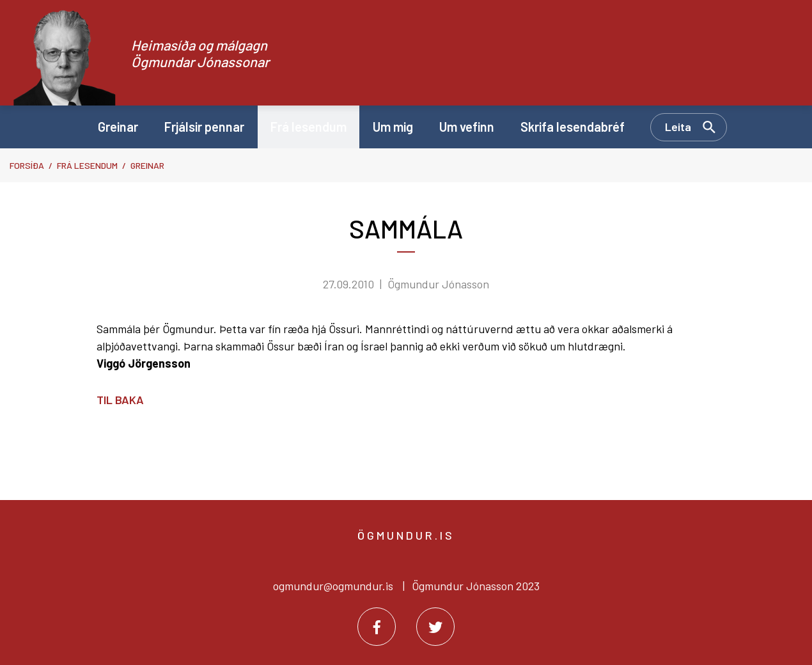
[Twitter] (435, 627)
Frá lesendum (87, 165)
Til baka (120, 400)
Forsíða (27, 165)
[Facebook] (377, 627)
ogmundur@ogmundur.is (333, 586)
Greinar (147, 165)
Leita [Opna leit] (678, 127)
